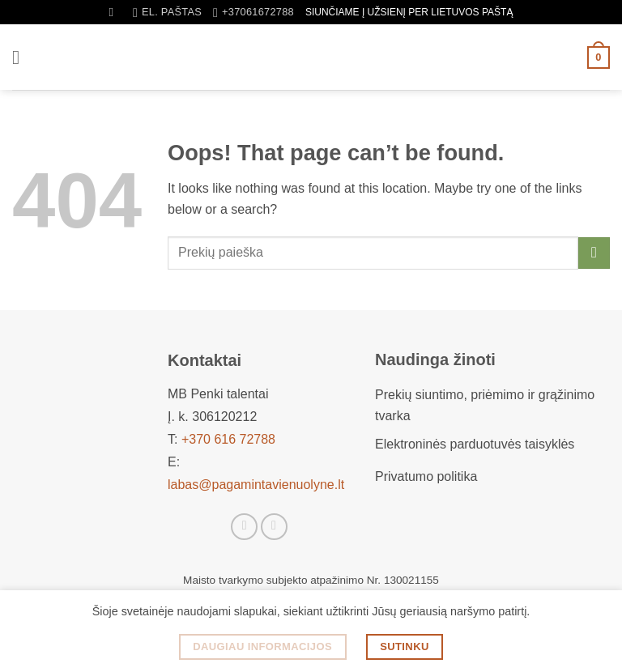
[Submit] (594, 253)
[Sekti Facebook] (244, 527)
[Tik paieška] (115, 12)
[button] (22, 57)
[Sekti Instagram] (274, 527)
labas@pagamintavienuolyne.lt (256, 485)
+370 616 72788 (228, 439)
